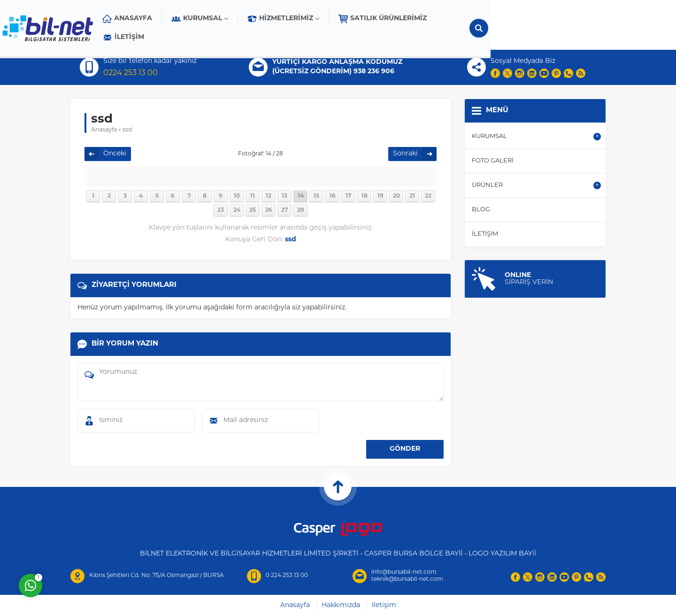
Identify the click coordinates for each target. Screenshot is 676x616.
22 (428, 196)
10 (237, 196)
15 (316, 196)
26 (269, 210)
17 (348, 196)
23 (221, 210)
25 (253, 210)
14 (301, 196)
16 (333, 196)
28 (301, 210)
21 (412, 196)
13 (284, 196)
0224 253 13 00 (131, 73)
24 (237, 210)
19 (380, 196)
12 (269, 196)
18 (365, 196)
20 (396, 196)
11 (253, 196)
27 (284, 210)
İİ (534, 554)
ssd (127, 130)
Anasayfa (104, 130)
